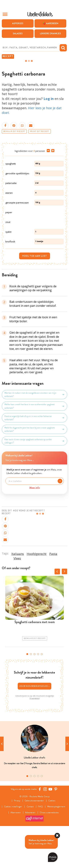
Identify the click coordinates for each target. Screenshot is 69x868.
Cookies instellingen (13, 843)
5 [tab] (42, 691)
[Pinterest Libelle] (56, 826)
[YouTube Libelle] (50, 826)
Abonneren (16, 849)
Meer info (35, 524)
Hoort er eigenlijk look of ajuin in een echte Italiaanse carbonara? (34, 455)
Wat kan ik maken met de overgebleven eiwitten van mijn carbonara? (34, 431)
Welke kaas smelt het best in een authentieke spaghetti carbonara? (34, 443)
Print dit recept (40, 131)
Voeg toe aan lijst (35, 293)
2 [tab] (31, 691)
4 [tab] (38, 691)
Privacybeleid (35, 735)
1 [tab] (27, 691)
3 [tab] (34, 691)
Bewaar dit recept (14, 131)
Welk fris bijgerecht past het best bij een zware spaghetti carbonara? (34, 466)
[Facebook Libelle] (40, 826)
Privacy (17, 837)
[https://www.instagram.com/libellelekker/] (45, 826)
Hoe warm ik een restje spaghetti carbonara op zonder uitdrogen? (34, 478)
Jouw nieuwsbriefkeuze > (34, 723)
